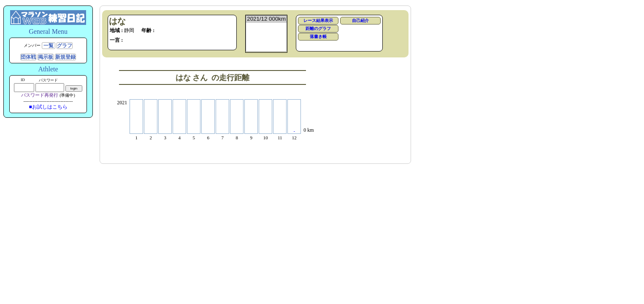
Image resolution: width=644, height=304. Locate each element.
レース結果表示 (318, 20)
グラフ (65, 46)
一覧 (49, 46)
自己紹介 (360, 20)
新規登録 (65, 57)
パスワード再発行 (40, 95)
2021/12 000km (266, 19)
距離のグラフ (318, 28)
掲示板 (46, 57)
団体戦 (28, 57)
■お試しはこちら (48, 107)
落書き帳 (318, 37)
